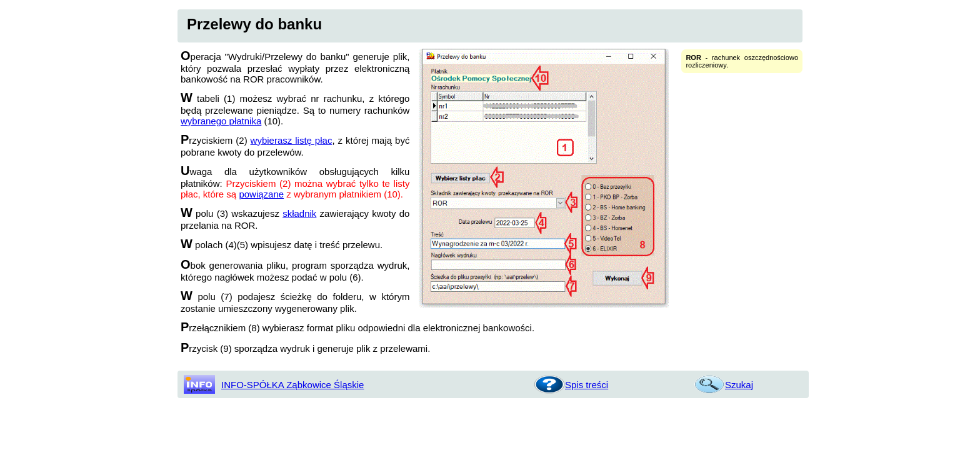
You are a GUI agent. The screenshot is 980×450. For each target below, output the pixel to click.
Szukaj (739, 385)
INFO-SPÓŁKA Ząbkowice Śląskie (292, 385)
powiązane (261, 194)
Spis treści (587, 385)
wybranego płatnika (221, 121)
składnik (299, 213)
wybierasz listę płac (292, 140)
